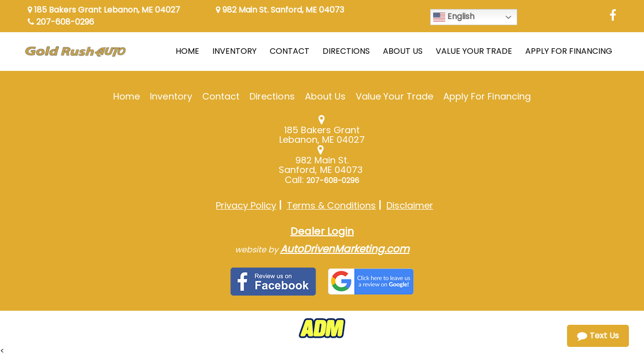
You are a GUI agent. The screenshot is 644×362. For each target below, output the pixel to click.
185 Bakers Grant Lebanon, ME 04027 (104, 10)
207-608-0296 (61, 22)
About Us (325, 96)
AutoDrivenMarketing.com (345, 249)
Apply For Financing (487, 96)
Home (127, 96)
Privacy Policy (246, 205)
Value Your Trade (394, 96)
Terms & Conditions (331, 205)
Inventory (171, 96)
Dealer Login (322, 231)
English (454, 17)
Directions (272, 96)
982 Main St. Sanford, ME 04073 (280, 10)
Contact (221, 96)
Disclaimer (410, 205)
